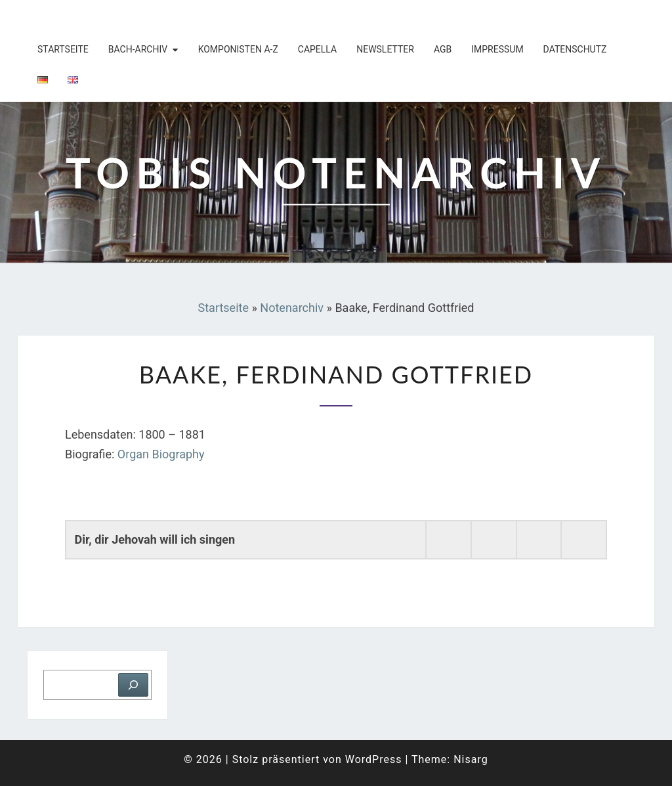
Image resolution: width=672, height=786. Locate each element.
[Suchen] (133, 685)
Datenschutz (575, 49)
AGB (443, 49)
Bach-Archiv (138, 49)
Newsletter (385, 49)
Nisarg (471, 759)
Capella (317, 49)
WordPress (374, 759)
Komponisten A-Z (238, 49)
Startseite (63, 49)
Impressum (497, 49)
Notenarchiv (292, 308)
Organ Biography (161, 454)
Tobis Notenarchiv (103, 16)
